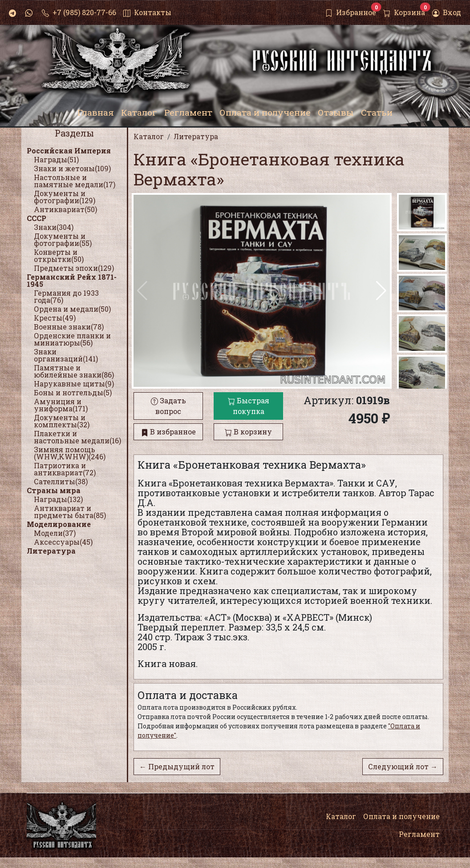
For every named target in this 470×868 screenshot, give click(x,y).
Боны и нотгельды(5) (73, 392)
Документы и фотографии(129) (65, 197)
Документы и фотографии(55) (63, 239)
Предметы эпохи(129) (74, 268)
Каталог (341, 816)
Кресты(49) (55, 318)
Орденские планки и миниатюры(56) (72, 339)
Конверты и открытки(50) (59, 255)
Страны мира (54, 490)
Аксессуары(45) (63, 542)
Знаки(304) (54, 227)
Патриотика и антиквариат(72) (65, 469)
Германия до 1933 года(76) (66, 296)
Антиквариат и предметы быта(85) (70, 512)
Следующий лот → (403, 766)
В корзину (248, 432)
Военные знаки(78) (69, 327)
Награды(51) (56, 159)
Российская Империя (69, 151)
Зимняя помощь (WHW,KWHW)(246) (70, 453)
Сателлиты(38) (61, 481)
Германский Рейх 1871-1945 (72, 280)
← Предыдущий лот (177, 766)
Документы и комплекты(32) (62, 421)
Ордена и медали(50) (72, 309)
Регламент (419, 834)
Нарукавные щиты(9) (74, 384)
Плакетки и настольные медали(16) (77, 437)
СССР (36, 218)
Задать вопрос (168, 406)
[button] (381, 291)
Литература (51, 551)
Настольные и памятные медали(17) (75, 181)
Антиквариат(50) (65, 209)
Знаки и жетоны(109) (72, 168)
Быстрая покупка (249, 406)
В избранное (168, 432)
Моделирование (59, 524)
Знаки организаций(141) (66, 355)
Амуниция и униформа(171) (61, 405)
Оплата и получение (401, 816)
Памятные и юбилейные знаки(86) (74, 371)
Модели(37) (55, 533)
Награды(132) (58, 499)
